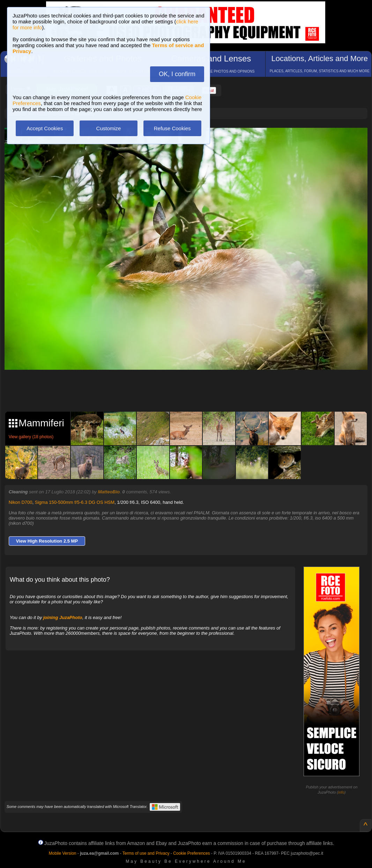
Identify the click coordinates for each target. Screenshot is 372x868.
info (341, 792)
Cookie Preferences (191, 853)
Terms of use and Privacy (146, 853)
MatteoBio (109, 492)
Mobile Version (63, 853)
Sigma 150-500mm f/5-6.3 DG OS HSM (75, 502)
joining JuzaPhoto (63, 617)
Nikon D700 (21, 502)
